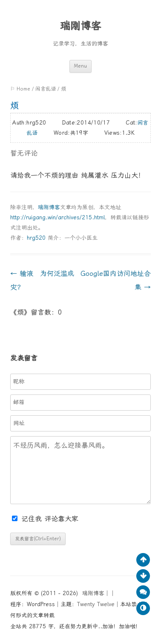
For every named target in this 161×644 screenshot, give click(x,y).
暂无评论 (24, 153)
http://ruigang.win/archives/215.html (57, 217)
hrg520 (36, 238)
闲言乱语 (46, 89)
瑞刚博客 (80, 26)
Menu (80, 66)
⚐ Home (20, 89)
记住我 (28, 519)
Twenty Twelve (96, 604)
